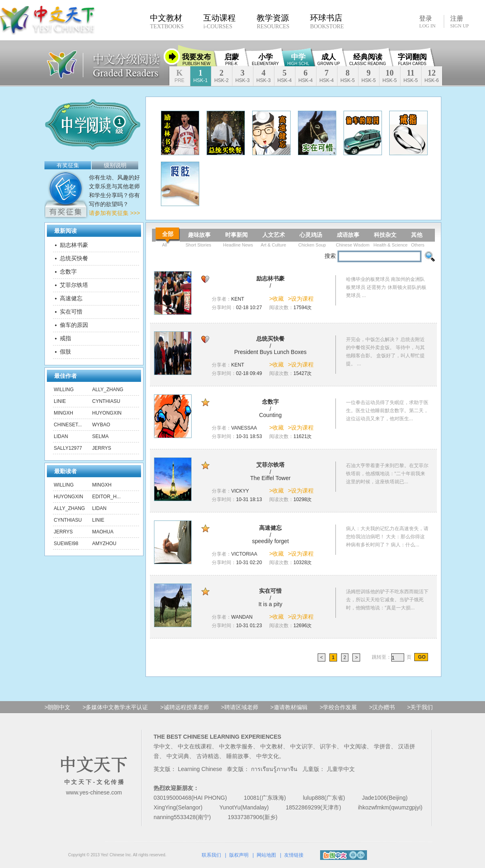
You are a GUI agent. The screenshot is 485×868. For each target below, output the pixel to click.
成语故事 (348, 235)
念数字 (68, 272)
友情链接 (294, 855)
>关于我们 (420, 707)
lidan (61, 436)
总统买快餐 (74, 258)
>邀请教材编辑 (289, 707)
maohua (103, 532)
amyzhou (104, 544)
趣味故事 (199, 235)
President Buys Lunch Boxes (271, 352)
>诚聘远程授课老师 (184, 707)
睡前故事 (238, 756)
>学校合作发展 (338, 707)
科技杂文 (385, 235)
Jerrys (102, 448)
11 (410, 76)
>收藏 (276, 299)
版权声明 (239, 855)
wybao (101, 425)
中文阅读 (355, 746)
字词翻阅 (412, 59)
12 (431, 76)
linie (60, 401)
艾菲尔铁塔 (74, 285)
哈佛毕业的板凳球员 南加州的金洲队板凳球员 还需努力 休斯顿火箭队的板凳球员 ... (386, 287)
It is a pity (270, 604)
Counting (270, 415)
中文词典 (178, 756)
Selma (100, 436)
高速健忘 (71, 298)
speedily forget (270, 541)
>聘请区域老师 (240, 707)
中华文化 (268, 756)
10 (389, 76)
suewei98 (66, 544)
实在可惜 (71, 312)
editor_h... (106, 497)
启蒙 (232, 59)
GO (421, 657)
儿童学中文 (341, 769)
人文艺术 (274, 235)
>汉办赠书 (382, 707)
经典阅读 (368, 59)
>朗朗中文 (57, 707)
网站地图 (266, 855)
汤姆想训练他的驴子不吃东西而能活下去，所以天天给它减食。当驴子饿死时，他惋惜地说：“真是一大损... (387, 600)
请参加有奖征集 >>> (114, 213)
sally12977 (68, 448)
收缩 (172, 57)
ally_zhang (108, 390)
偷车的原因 (74, 325)
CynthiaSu (106, 401)
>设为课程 (301, 299)
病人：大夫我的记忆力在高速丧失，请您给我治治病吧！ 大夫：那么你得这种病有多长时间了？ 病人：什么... (387, 537)
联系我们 (211, 855)
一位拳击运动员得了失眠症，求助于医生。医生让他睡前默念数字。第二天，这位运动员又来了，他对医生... (387, 411)
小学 (265, 59)
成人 (329, 59)
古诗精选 (208, 756)
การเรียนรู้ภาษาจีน (274, 769)
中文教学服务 (236, 746)
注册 (460, 22)
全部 (168, 234)
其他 (417, 235)
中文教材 (272, 746)
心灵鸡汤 (311, 235)
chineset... (68, 425)
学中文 (162, 746)
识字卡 (328, 746)
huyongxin (107, 413)
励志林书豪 (74, 245)
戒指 (65, 338)
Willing (64, 390)
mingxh (63, 413)
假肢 (65, 352)
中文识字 (302, 746)
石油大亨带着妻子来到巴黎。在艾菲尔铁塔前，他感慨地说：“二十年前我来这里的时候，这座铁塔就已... (387, 474)
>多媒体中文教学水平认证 (115, 707)
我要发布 (196, 59)
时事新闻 (236, 235)
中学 (298, 59)
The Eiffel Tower (270, 478)
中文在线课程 (195, 746)
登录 (427, 21)
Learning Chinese (200, 769)
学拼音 (382, 746)
